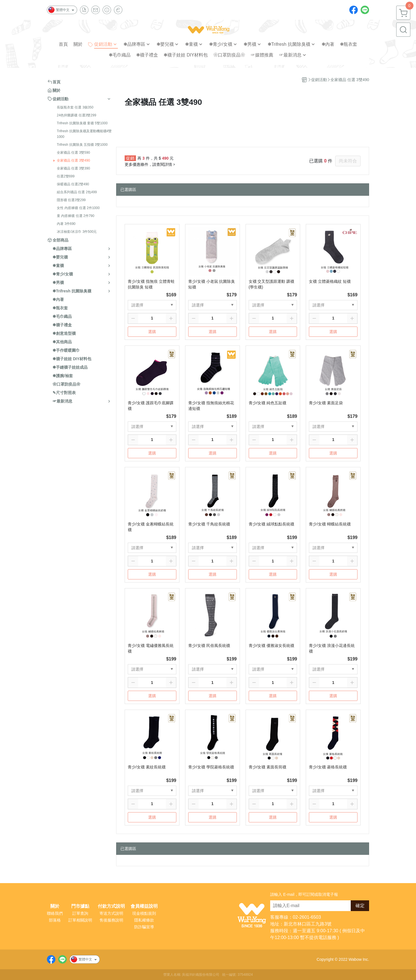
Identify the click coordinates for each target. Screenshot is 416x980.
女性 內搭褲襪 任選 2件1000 (78, 208)
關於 (55, 906)
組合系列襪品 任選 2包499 (77, 192)
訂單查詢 (80, 913)
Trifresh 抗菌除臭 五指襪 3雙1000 (82, 145)
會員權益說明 (144, 906)
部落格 (55, 920)
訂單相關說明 (80, 920)
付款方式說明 (111, 906)
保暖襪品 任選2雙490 (73, 184)
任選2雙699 (66, 176)
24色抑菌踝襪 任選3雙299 (76, 115)
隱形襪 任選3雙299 (71, 200)
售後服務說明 (111, 920)
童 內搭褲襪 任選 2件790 (76, 216)
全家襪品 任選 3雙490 (73, 160)
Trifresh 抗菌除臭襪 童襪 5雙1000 (82, 123)
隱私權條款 (144, 920)
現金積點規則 (144, 913)
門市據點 (80, 906)
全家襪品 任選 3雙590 (73, 153)
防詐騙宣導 (144, 927)
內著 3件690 (66, 224)
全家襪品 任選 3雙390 (73, 168)
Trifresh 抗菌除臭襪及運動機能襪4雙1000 (84, 134)
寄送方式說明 (111, 913)
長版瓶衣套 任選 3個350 (75, 107)
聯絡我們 (55, 913)
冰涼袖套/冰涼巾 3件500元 (77, 232)
